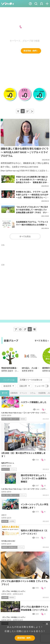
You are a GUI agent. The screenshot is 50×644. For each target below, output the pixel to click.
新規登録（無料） (31, 51)
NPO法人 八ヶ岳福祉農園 (33, 368)
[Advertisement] (25, 254)
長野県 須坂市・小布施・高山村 (15, 371)
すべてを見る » (42, 340)
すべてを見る (25, 236)
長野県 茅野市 (28, 371)
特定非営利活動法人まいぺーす (14, 368)
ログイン (13, 51)
